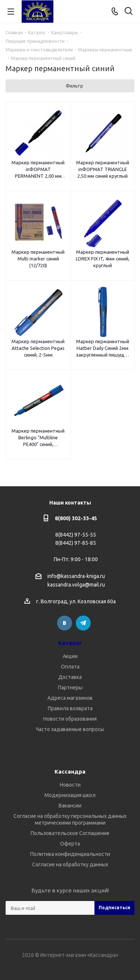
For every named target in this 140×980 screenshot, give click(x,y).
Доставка (70, 677)
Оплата (70, 667)
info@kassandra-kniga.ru (76, 576)
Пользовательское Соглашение (70, 833)
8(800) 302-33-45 (76, 518)
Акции (70, 656)
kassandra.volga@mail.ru (76, 585)
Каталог (70, 643)
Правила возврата (70, 708)
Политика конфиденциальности (70, 854)
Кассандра (70, 772)
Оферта (70, 844)
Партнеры (70, 687)
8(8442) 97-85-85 (76, 543)
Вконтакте (65, 623)
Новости (70, 785)
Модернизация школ (70, 795)
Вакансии (70, 806)
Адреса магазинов (70, 698)
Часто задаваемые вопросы (70, 729)
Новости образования (70, 719)
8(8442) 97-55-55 (76, 535)
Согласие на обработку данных (70, 864)
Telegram (83, 623)
